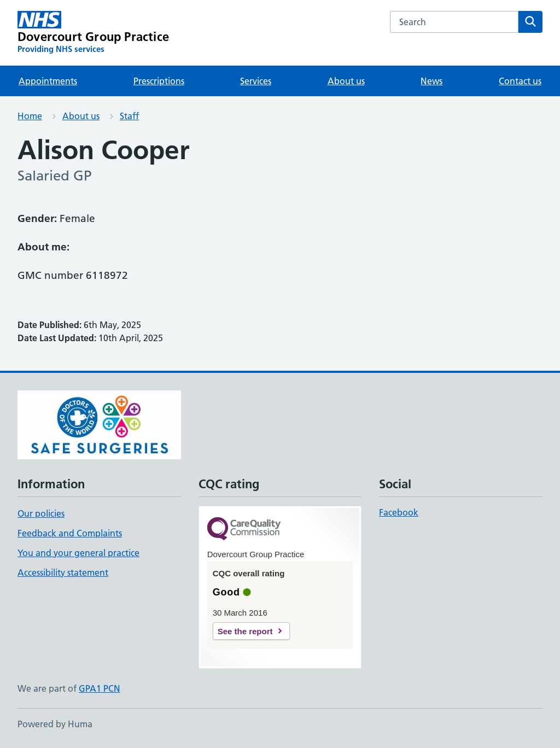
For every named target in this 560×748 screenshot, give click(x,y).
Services (256, 81)
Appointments (48, 81)
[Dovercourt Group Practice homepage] (93, 33)
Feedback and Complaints (70, 533)
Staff (129, 116)
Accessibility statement (63, 572)
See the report (245, 631)
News (431, 81)
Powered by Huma (55, 724)
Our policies (41, 513)
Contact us (520, 81)
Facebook (399, 512)
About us (346, 81)
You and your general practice (78, 553)
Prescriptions (159, 81)
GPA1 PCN (100, 688)
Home (30, 116)
